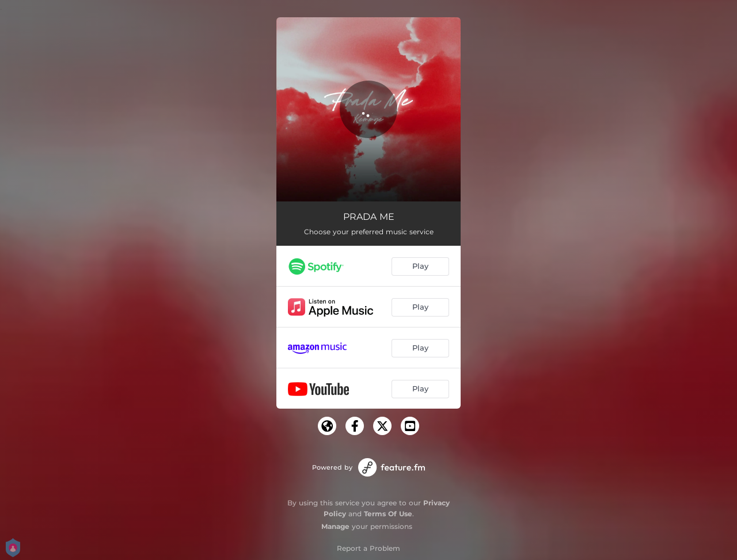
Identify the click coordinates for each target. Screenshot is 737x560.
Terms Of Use (388, 514)
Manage (335, 526)
